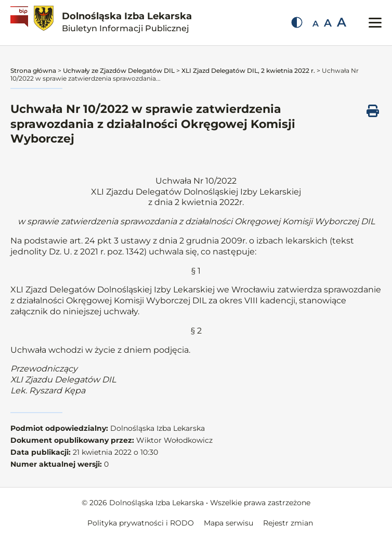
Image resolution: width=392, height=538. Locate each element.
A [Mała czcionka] (316, 24)
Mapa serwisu (228, 523)
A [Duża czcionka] (342, 22)
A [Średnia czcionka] (328, 23)
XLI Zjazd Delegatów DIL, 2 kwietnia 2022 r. (248, 71)
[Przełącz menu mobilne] (375, 23)
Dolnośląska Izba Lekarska (127, 22)
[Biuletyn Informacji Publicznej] (21, 23)
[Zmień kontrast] (297, 22)
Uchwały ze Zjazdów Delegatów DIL (119, 71)
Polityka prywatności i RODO (141, 523)
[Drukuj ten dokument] (373, 111)
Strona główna (33, 71)
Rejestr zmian (288, 523)
